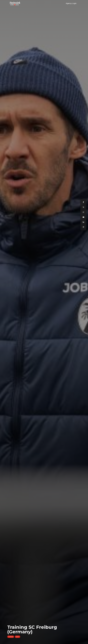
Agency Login (71, 3)
